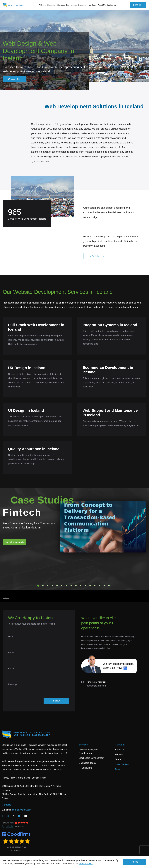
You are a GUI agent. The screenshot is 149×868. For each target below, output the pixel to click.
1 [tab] (38, 586)
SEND (56, 701)
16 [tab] (109, 586)
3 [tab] (48, 586)
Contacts (7, 805)
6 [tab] (62, 586)
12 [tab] (90, 586)
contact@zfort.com (96, 686)
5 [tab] (57, 586)
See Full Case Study (14, 542)
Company (120, 745)
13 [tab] (95, 586)
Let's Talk (138, 5)
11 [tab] (85, 586)
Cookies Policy (39, 778)
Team (118, 759)
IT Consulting (86, 768)
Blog (117, 769)
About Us (120, 750)
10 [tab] (81, 586)
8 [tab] (71, 586)
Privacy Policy (86, 864)
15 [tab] (104, 586)
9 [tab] (76, 586)
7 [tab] (66, 586)
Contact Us (112, 5)
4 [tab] (52, 586)
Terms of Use (23, 778)
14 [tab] (100, 586)
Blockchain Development (91, 758)
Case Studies (122, 764)
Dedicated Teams (88, 763)
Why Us (119, 755)
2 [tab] (43, 586)
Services (83, 745)
